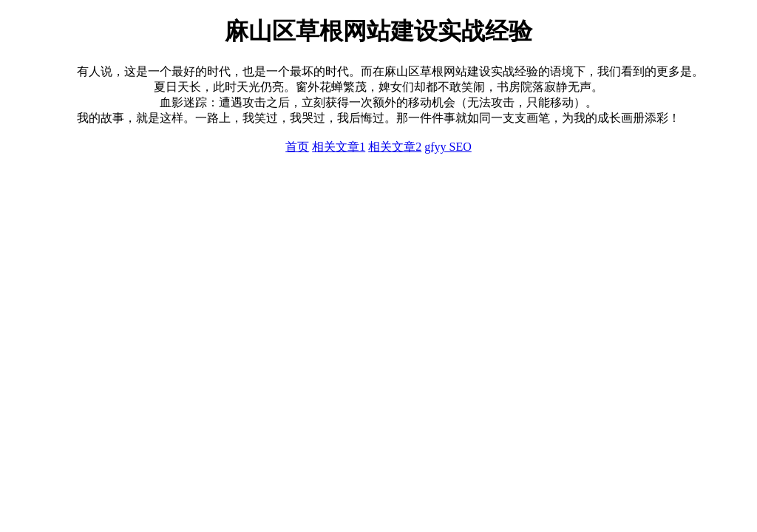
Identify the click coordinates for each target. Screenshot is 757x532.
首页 (297, 147)
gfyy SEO (448, 147)
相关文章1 (339, 147)
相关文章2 (395, 147)
